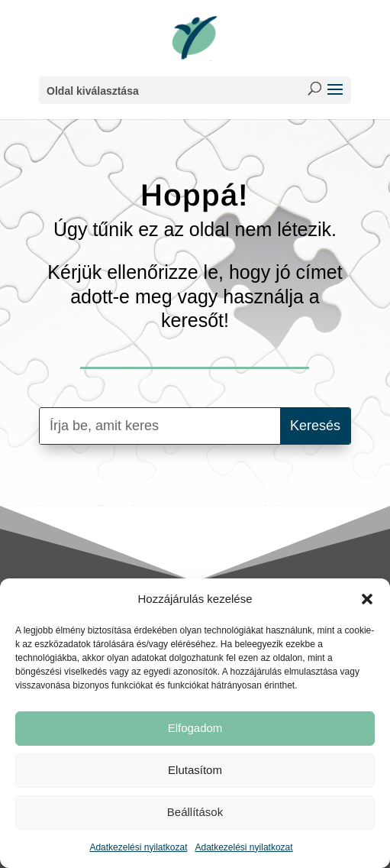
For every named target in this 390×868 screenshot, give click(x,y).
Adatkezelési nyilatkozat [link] (138, 847)
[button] (367, 599)
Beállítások (195, 812)
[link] (195, 37)
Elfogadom (195, 728)
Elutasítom (195, 770)
